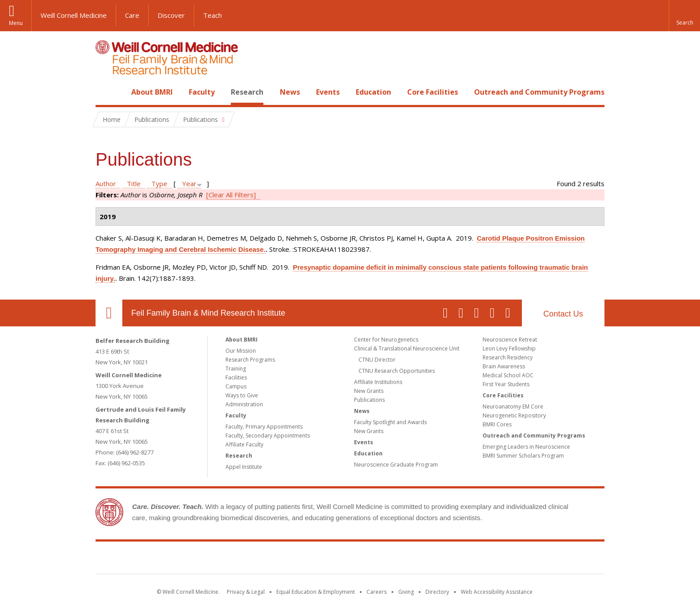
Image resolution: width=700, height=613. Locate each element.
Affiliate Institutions (378, 382)
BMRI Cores (497, 424)
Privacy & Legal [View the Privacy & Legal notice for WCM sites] (246, 592)
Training (236, 369)
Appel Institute (244, 467)
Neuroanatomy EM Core (513, 407)
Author (106, 183)
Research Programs (250, 360)
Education (373, 92)
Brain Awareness (504, 366)
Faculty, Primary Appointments (264, 427)
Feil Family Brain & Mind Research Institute (208, 313)
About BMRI (152, 92)
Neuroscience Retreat (510, 340)
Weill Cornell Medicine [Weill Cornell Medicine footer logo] (285, 559)
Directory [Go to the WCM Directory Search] (437, 592)
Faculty (202, 92)
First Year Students (506, 384)
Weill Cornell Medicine (74, 15)
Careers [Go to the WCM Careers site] (377, 592)
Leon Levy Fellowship (509, 348)
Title (134, 183)
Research (247, 92)
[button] (684, 16)
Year (189, 183)
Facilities (236, 377)
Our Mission (241, 351)
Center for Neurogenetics (386, 340)
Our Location (109, 313)
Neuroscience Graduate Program (396, 465)
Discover (171, 15)
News (290, 92)
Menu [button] (16, 23)
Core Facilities (433, 92)
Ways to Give (242, 395)
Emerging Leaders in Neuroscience (526, 447)
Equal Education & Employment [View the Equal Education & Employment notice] (316, 592)
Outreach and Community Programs (539, 92)
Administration (244, 404)
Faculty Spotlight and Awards (390, 422)
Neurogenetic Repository (514, 415)
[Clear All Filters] (231, 195)
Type (159, 183)
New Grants (369, 391)
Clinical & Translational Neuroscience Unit (407, 348)
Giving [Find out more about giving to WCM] (406, 592)
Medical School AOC (508, 375)
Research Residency (508, 357)
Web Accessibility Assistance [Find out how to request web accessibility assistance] (497, 592)
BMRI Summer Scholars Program (523, 456)
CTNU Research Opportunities (397, 371)
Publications (369, 400)
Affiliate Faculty (244, 444)
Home (105, 92)
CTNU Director (377, 360)
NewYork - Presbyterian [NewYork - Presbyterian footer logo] (425, 559)
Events (328, 92)
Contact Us (563, 314)
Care (132, 15)
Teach (212, 15)
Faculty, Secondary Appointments (268, 436)
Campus (236, 386)
